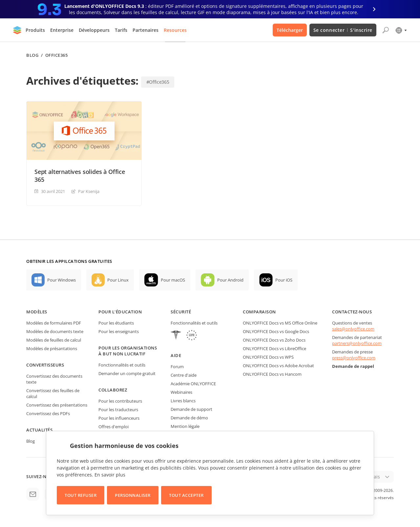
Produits (35, 30)
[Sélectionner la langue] (401, 30)
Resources (175, 30)
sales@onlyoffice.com (353, 329)
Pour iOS (284, 280)
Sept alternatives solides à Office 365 (80, 176)
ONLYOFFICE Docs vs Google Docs (276, 331)
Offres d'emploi (114, 427)
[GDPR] (192, 336)
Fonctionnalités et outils (122, 365)
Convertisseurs (45, 365)
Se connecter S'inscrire (343, 30)
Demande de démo (189, 418)
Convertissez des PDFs (48, 413)
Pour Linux (118, 280)
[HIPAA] (176, 336)
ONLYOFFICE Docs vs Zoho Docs (274, 340)
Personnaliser (133, 495)
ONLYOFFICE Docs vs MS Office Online (280, 323)
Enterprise (62, 30)
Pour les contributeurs (120, 401)
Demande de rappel (353, 366)
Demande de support (191, 409)
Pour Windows (62, 280)
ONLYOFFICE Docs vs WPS (268, 357)
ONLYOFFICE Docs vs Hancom (272, 374)
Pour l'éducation (120, 312)
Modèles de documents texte (55, 331)
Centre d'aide (184, 375)
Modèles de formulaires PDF (54, 323)
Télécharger (290, 30)
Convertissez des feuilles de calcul (53, 393)
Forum (177, 367)
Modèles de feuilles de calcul (54, 340)
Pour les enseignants (119, 331)
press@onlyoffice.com (354, 358)
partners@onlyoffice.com (357, 343)
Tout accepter (186, 495)
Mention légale (185, 426)
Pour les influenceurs (119, 418)
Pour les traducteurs (118, 410)
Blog (32, 55)
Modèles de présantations (52, 348)
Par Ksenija (89, 191)
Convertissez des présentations (57, 405)
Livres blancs (183, 401)
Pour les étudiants (116, 323)
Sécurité (181, 312)
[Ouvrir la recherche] (386, 30)
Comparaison (259, 312)
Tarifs (121, 30)
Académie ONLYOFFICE (193, 384)
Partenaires (146, 30)
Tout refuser (81, 495)
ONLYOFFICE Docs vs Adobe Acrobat (278, 366)
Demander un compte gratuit (127, 373)
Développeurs (94, 30)
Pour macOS (173, 280)
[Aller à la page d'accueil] (17, 30)
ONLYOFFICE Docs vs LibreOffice (274, 348)
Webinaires (181, 392)
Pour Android (230, 280)
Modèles (37, 312)
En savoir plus (110, 475)
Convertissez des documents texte (54, 379)
